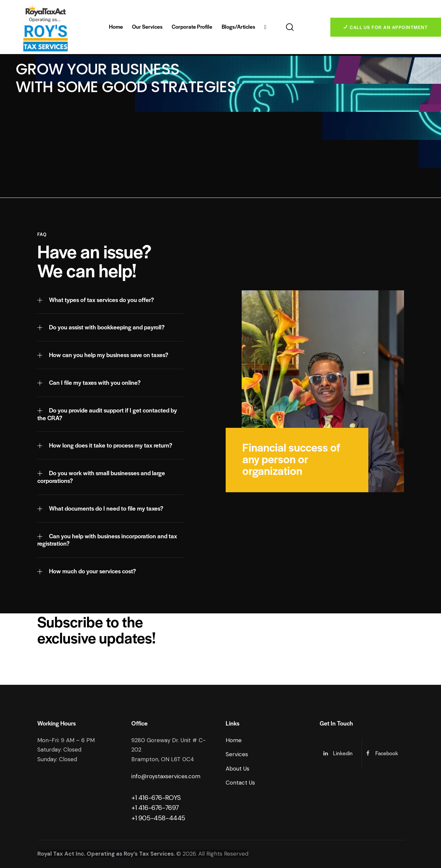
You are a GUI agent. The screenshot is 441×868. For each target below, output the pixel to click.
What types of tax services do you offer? (101, 300)
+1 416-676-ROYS (156, 798)
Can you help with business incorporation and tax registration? (107, 540)
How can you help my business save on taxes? (109, 355)
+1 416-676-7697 (155, 808)
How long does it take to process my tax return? (111, 445)
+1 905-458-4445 (158, 818)
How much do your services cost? (92, 571)
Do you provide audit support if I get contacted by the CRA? (107, 414)
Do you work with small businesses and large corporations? (101, 477)
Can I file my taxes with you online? (95, 383)
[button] (110, 300)
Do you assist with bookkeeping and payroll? (107, 327)
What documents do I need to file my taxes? (106, 508)
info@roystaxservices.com (166, 776)
